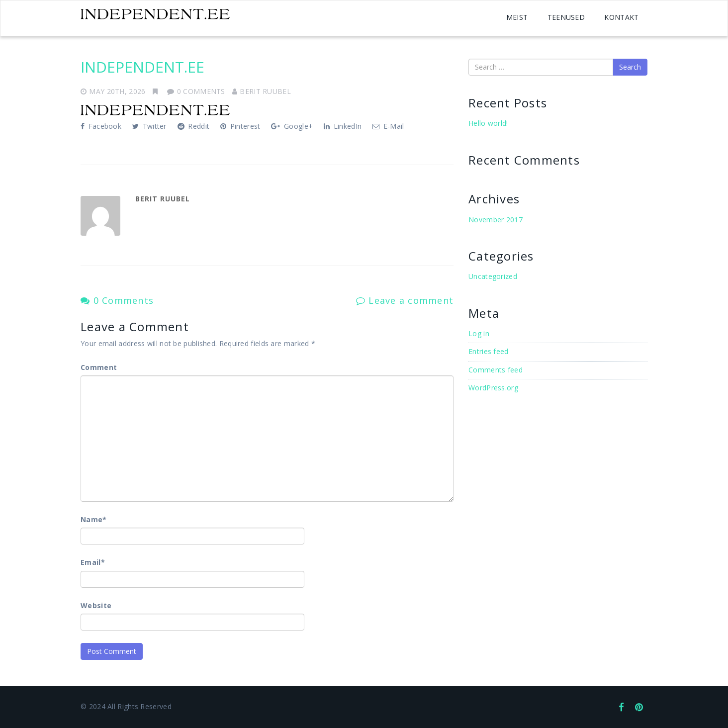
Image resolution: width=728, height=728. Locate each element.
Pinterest (240, 126)
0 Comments (117, 300)
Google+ (292, 126)
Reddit (193, 126)
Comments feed (496, 370)
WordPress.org (493, 388)
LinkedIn (343, 126)
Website (96, 605)
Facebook (101, 126)
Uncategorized (493, 276)
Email (93, 562)
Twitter (149, 126)
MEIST (517, 17)
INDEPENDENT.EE (142, 67)
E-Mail (388, 126)
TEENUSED (566, 17)
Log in (479, 333)
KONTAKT (621, 17)
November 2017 (496, 220)
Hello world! (488, 123)
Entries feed (489, 351)
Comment (99, 367)
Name (94, 519)
